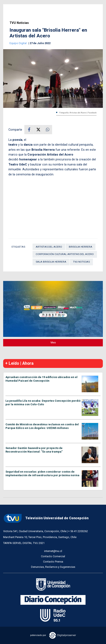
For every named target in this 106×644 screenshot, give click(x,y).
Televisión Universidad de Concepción (46, 518)
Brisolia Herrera (81, 247)
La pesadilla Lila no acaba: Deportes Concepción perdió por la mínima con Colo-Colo (43, 403)
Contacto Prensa (53, 562)
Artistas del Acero (49, 247)
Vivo (53, 342)
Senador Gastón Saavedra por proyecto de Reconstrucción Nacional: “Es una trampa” (34, 450)
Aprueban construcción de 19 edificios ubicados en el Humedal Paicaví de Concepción (41, 379)
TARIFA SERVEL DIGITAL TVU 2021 (24, 543)
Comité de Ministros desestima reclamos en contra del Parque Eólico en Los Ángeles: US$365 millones (42, 426)
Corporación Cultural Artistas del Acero (65, 254)
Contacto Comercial (53, 556)
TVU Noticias (19, 23)
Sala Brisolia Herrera (51, 262)
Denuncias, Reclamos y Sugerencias (53, 567)
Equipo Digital (18, 43)
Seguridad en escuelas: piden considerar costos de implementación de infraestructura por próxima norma (42, 473)
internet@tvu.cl (53, 551)
